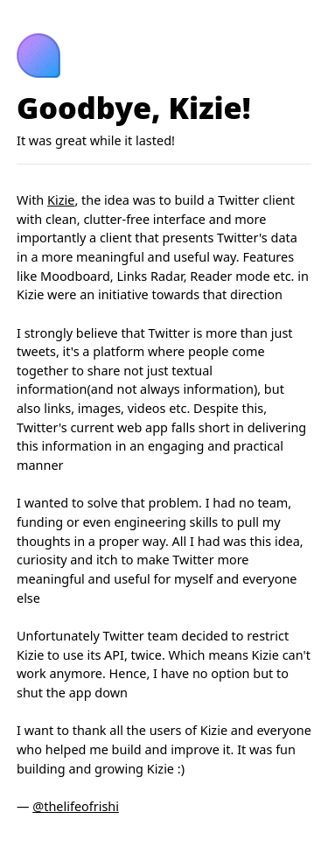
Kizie (61, 200)
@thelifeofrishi (76, 806)
